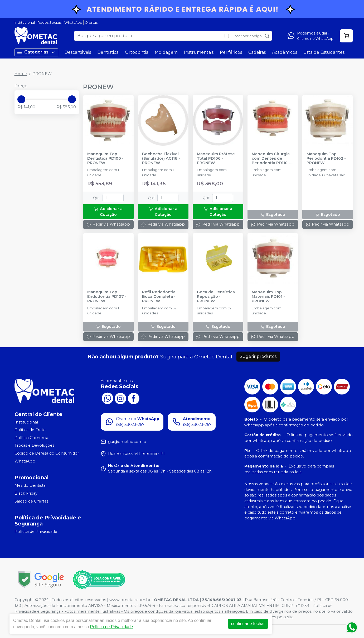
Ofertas (91, 23)
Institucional (25, 23)
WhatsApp (73, 23)
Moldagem (166, 52)
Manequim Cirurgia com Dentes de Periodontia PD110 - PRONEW (271, 159)
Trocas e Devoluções (34, 446)
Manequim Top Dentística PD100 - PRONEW (105, 159)
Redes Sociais (49, 23)
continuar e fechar (248, 624)
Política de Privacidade (36, 532)
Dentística (108, 52)
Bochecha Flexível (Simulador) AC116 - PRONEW (161, 159)
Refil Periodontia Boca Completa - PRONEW (159, 297)
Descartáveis (78, 52)
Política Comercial (32, 438)
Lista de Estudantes (324, 52)
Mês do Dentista (30, 485)
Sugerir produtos (258, 356)
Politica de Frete (30, 430)
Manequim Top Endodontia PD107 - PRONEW (107, 297)
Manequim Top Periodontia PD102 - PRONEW (326, 159)
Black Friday (26, 493)
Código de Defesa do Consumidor (47, 453)
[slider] (21, 99)
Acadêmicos (285, 52)
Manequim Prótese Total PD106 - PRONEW (216, 159)
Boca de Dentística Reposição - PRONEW (216, 297)
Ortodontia (137, 52)
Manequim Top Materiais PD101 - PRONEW (268, 297)
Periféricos (231, 52)
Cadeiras (257, 52)
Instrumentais (199, 52)
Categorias (36, 52)
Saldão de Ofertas (31, 501)
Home (21, 74)
